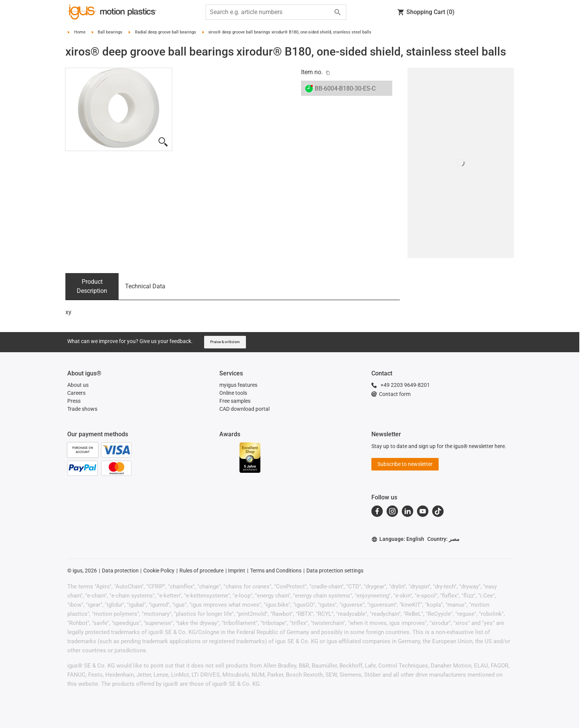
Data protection (120, 571)
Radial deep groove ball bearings (166, 32)
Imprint (237, 571)
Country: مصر (443, 539)
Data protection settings (335, 571)
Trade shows (82, 409)
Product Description (92, 286)
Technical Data (145, 286)
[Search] (338, 12)
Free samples (235, 401)
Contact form (391, 394)
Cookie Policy (159, 571)
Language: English (398, 539)
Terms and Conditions (276, 571)
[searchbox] (270, 12)
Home (80, 32)
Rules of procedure (201, 571)
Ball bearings (110, 32)
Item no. (312, 72)
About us (78, 385)
